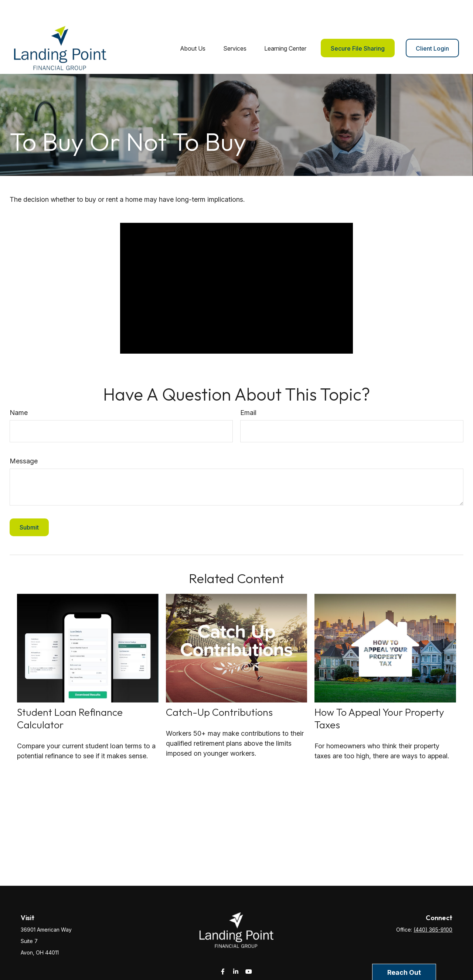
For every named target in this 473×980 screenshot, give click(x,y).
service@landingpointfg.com (237, 962)
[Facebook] (223, 949)
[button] (193, 26)
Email (248, 390)
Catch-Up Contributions (219, 690)
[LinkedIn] (236, 949)
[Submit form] (29, 505)
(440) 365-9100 (433, 907)
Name (19, 390)
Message (24, 439)
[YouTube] (249, 949)
